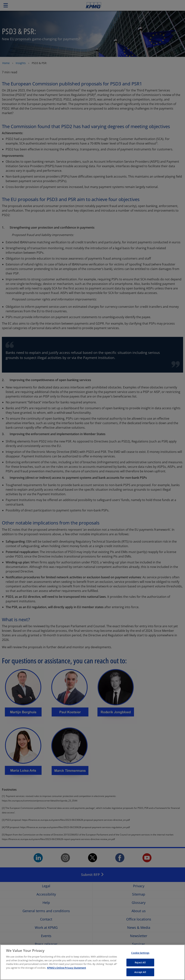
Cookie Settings (140, 954)
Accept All (140, 974)
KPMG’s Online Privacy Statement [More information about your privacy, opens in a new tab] (67, 969)
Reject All (140, 964)
